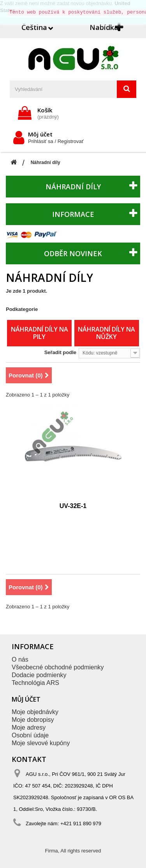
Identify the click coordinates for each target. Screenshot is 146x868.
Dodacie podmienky (39, 675)
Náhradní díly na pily (40, 333)
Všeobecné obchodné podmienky (58, 667)
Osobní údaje (30, 735)
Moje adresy (29, 727)
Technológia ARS (35, 683)
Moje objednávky (35, 712)
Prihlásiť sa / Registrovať (56, 141)
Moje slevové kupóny (41, 743)
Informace (73, 214)
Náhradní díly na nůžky (106, 333)
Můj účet (26, 699)
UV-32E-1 (73, 506)
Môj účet (40, 134)
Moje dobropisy (33, 720)
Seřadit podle (60, 352)
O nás (20, 659)
